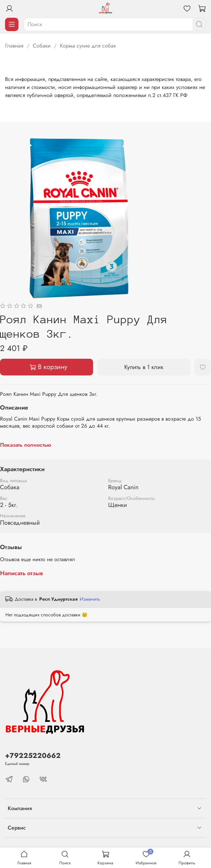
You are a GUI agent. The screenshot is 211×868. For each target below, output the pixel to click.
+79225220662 (33, 756)
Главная (14, 46)
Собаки (42, 46)
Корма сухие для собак (88, 46)
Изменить (90, 599)
